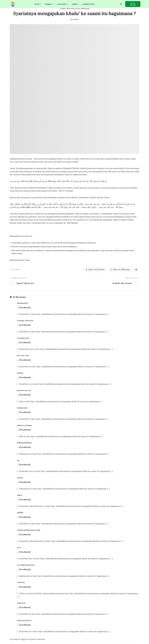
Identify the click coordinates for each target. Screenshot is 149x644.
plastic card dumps (24, 425)
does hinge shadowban (26, 565)
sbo (18, 460)
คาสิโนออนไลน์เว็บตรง (24, 443)
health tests (21, 603)
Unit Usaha (63, 4)
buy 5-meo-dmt (23, 355)
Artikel (75, 4)
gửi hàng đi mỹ (22, 303)
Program (49, 4)
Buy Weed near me (24, 390)
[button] (133, 4)
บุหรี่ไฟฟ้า (20, 513)
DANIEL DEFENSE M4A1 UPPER (29, 530)
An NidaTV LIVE (88, 4)
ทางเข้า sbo (21, 582)
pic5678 (20, 478)
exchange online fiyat (25, 321)
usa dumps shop (23, 338)
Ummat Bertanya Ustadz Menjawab (75, 9)
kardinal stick (22, 408)
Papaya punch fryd (24, 620)
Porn (19, 547)
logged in (25, 639)
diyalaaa (20, 373)
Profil (38, 4)
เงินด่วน (19, 495)
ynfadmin (74, 19)
